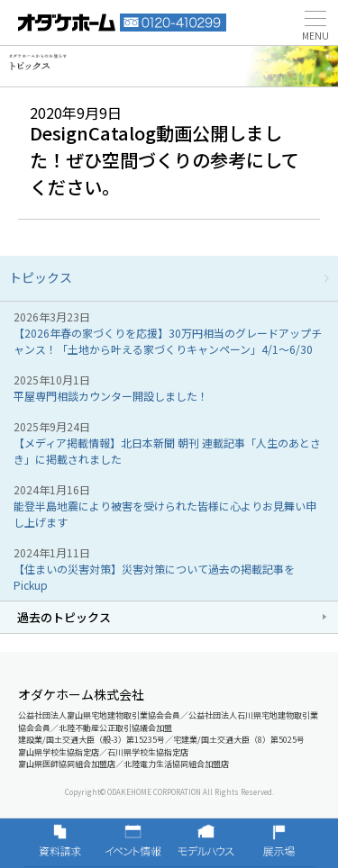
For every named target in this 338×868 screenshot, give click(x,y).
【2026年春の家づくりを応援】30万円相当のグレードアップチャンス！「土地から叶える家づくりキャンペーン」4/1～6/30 (168, 341)
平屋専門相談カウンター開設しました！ (111, 396)
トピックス (41, 277)
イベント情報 (133, 843)
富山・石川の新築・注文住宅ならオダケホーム (67, 23)
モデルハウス (206, 843)
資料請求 (60, 843)
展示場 (279, 843)
